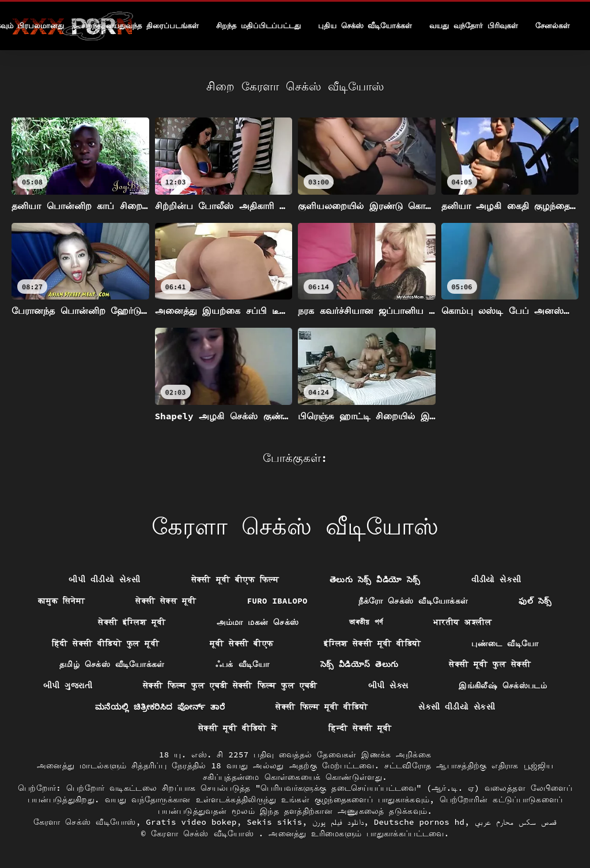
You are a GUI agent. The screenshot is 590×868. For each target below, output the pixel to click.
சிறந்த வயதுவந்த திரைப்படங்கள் (140, 26)
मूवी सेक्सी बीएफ (241, 643)
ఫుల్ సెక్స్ (535, 601)
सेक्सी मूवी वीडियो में (238, 728)
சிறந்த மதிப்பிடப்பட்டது (258, 26)
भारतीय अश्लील (463, 622)
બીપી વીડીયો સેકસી (104, 579)
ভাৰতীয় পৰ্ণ (366, 622)
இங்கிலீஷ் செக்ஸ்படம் (503, 685)
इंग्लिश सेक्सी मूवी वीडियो (372, 643)
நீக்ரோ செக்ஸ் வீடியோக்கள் (413, 601)
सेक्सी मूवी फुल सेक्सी (490, 664)
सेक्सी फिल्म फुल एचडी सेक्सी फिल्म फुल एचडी (230, 685)
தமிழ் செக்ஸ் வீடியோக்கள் (112, 664)
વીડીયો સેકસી (496, 579)
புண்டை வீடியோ (505, 643)
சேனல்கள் (553, 26)
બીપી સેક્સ (388, 685)
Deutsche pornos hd (419, 822)
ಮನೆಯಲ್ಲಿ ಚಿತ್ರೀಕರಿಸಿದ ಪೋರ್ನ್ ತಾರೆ (160, 707)
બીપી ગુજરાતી (68, 685)
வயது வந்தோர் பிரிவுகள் (474, 26)
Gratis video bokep (191, 822)
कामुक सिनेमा (61, 601)
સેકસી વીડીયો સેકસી (457, 707)
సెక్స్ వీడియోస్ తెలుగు (360, 664)
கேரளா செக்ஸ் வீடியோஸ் (85, 822)
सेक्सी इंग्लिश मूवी (132, 622)
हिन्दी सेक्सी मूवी (360, 728)
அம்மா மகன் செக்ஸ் (258, 622)
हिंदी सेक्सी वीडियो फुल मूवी (105, 643)
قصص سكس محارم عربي (516, 822)
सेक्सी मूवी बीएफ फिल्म (235, 579)
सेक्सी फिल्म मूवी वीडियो (322, 707)
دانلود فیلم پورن (338, 822)
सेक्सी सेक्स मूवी (166, 601)
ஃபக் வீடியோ (243, 664)
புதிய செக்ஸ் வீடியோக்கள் (365, 26)
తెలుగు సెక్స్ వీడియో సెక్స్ (375, 579)
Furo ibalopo (277, 601)
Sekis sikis (274, 822)
